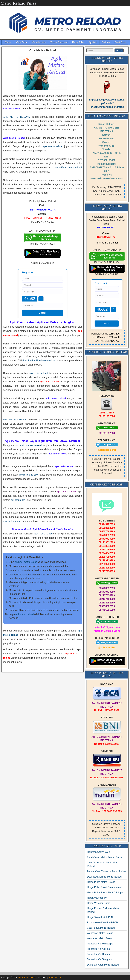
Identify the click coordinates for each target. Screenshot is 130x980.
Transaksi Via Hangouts (100, 954)
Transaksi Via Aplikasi (99, 949)
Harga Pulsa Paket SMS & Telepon (106, 893)
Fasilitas (106, 42)
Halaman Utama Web (99, 852)
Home (8, 42)
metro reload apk (29, 475)
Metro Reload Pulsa (18, 3)
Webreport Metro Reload (100, 933)
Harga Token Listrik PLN (100, 917)
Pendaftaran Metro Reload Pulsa (104, 857)
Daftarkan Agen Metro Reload (103, 965)
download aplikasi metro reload (39, 360)
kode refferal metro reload (67, 167)
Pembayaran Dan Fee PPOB (102, 923)
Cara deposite (39, 42)
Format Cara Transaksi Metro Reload (107, 871)
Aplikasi (93, 42)
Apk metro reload (24, 614)
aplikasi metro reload (26, 562)
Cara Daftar (22, 42)
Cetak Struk (120, 42)
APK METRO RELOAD (17, 117)
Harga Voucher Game (99, 903)
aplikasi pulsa (18, 500)
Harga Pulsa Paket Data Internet (104, 887)
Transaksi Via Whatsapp (100, 944)
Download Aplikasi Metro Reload (104, 877)
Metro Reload (55, 978)
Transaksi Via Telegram (99, 959)
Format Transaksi (59, 42)
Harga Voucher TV (97, 898)
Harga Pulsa (78, 42)
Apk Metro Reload (43, 50)
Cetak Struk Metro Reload (101, 928)
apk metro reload (38, 373)
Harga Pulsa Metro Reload (101, 882)
